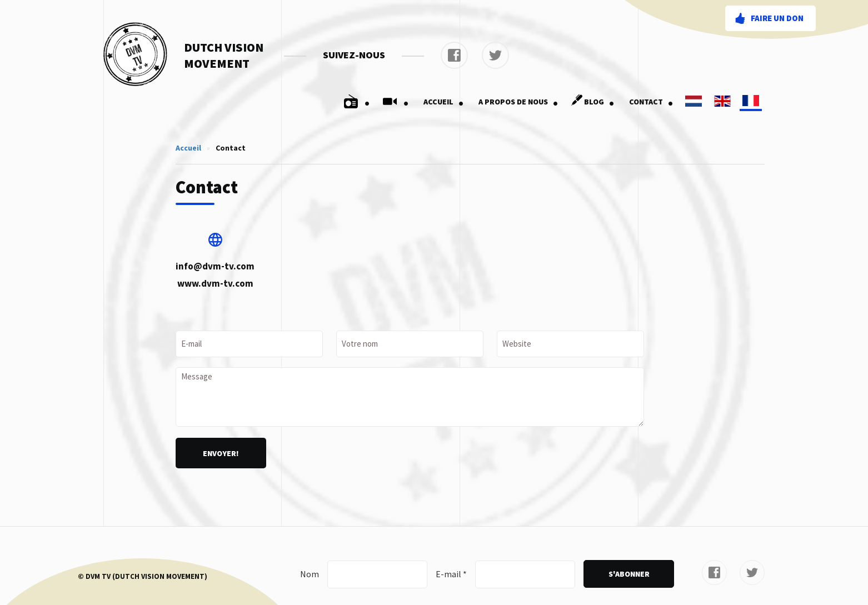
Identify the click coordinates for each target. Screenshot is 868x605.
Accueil (444, 102)
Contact (651, 102)
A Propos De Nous (518, 102)
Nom (310, 574)
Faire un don (777, 18)
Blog (591, 102)
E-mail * (451, 574)
